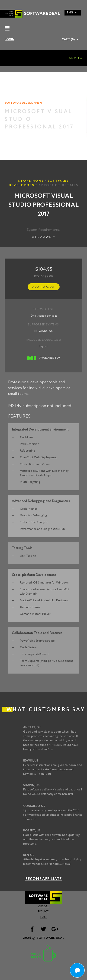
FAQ (43, 917)
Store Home (31, 181)
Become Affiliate (43, 879)
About (44, 906)
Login (10, 39)
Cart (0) (68, 39)
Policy (43, 912)
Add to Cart (44, 287)
